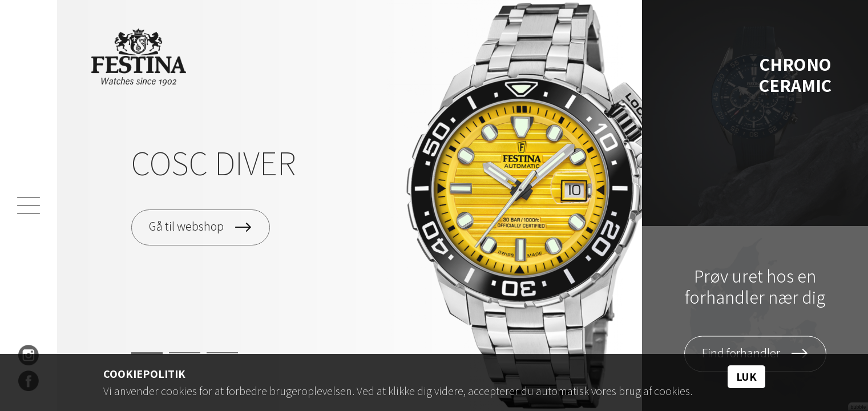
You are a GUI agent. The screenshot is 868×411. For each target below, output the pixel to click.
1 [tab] (147, 353)
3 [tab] (222, 353)
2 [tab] (185, 353)
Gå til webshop (186, 226)
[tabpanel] (350, 205)
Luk (746, 377)
